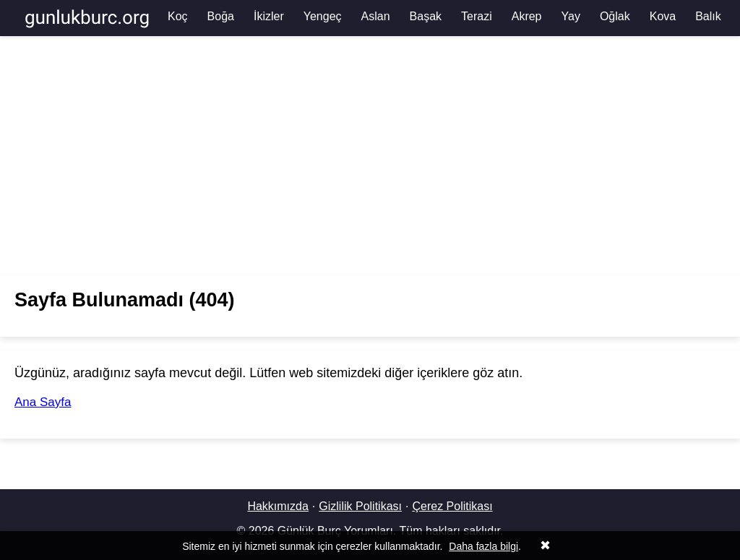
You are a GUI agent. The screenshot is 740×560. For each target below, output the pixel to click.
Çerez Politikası (452, 506)
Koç (178, 16)
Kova (663, 16)
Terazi (477, 16)
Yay (571, 16)
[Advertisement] (370, 155)
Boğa (221, 16)
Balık (708, 16)
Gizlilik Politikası (360, 506)
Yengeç (323, 16)
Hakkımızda (277, 506)
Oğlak (615, 16)
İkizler (269, 16)
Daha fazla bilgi (483, 546)
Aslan (376, 16)
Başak (426, 16)
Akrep (527, 16)
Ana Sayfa (43, 402)
